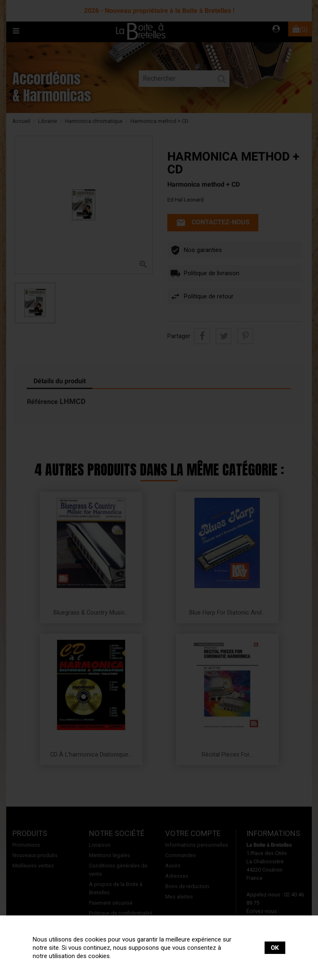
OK (275, 948)
